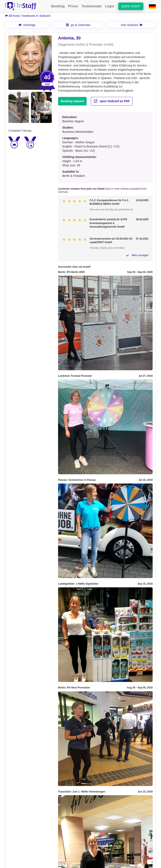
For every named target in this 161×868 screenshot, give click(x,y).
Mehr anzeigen (140, 255)
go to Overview (78, 25)
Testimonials (92, 6)
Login (110, 6)
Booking (58, 6)
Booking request (72, 101)
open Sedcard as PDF (112, 101)
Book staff (131, 6)
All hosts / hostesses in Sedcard (28, 16)
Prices (73, 6)
